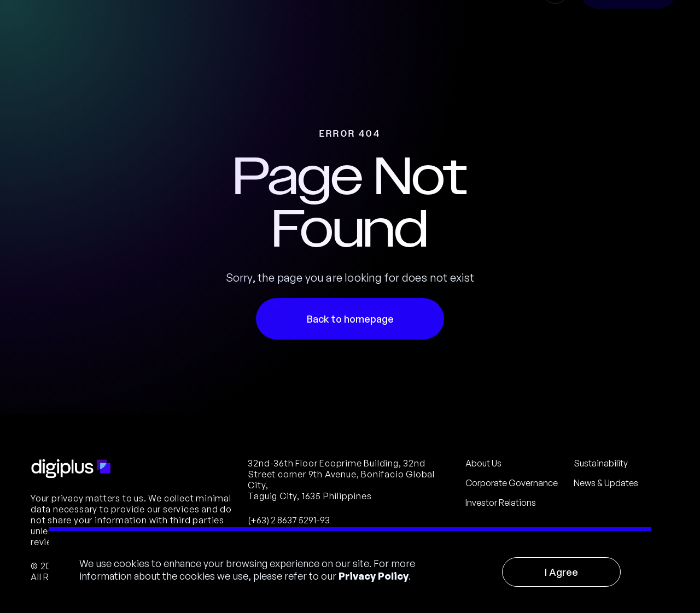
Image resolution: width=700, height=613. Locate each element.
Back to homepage (350, 319)
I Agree (561, 572)
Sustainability (601, 463)
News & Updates (606, 483)
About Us (483, 463)
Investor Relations (501, 503)
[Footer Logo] (71, 469)
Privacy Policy (374, 576)
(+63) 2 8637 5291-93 (289, 520)
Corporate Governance (512, 483)
